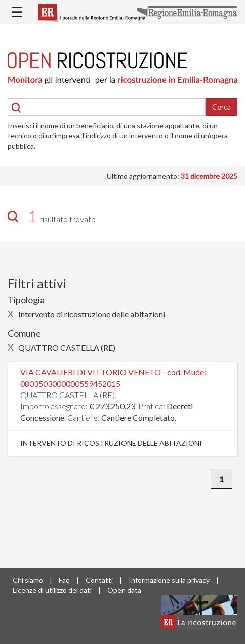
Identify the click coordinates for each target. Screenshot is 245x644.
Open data (124, 590)
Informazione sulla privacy (169, 580)
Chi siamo (28, 580)
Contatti (99, 580)
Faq (64, 580)
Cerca (221, 107)
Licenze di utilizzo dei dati (52, 590)
